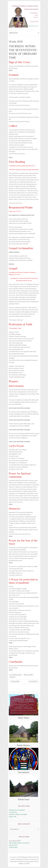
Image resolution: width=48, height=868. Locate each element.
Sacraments (24, 772)
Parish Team (24, 799)
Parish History (24, 745)
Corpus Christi (13, 845)
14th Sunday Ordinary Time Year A (19, 843)
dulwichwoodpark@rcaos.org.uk (31, 26)
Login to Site (13, 817)
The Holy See (13, 812)
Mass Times (24, 718)
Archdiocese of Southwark (17, 810)
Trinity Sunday (13, 847)
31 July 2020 (34, 681)
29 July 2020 (14, 681)
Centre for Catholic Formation (18, 814)
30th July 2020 (28, 675)
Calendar (12, 677)
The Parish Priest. (16, 675)
